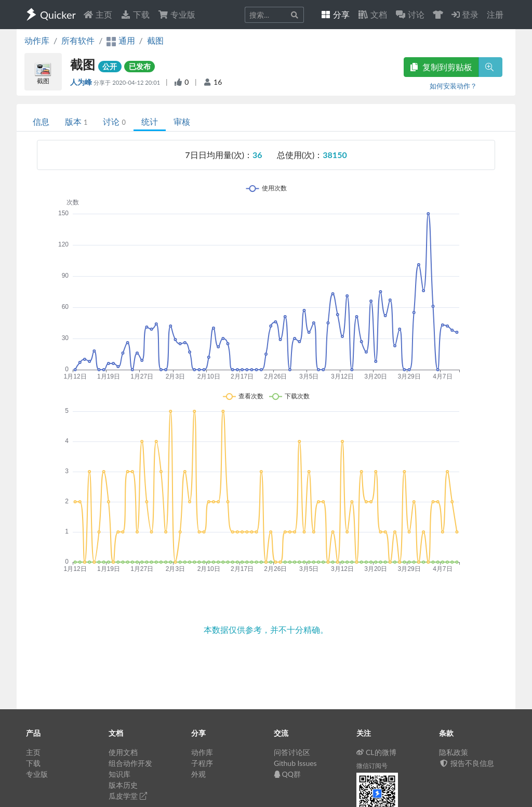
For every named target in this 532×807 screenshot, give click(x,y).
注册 (495, 14)
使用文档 (123, 752)
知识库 (119, 774)
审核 (182, 121)
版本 (76, 121)
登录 (465, 14)
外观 (198, 774)
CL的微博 (376, 752)
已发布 (140, 66)
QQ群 (287, 774)
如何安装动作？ (453, 86)
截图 (155, 40)
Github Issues (295, 763)
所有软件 (78, 40)
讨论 (114, 121)
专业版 (177, 14)
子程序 (202, 763)
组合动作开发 (130, 763)
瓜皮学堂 (128, 796)
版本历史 (123, 785)
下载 (135, 14)
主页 (98, 14)
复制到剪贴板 (441, 67)
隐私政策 (454, 752)
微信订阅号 (372, 766)
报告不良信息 (467, 763)
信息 (41, 121)
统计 (150, 121)
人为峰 (82, 82)
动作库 (37, 40)
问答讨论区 (292, 752)
